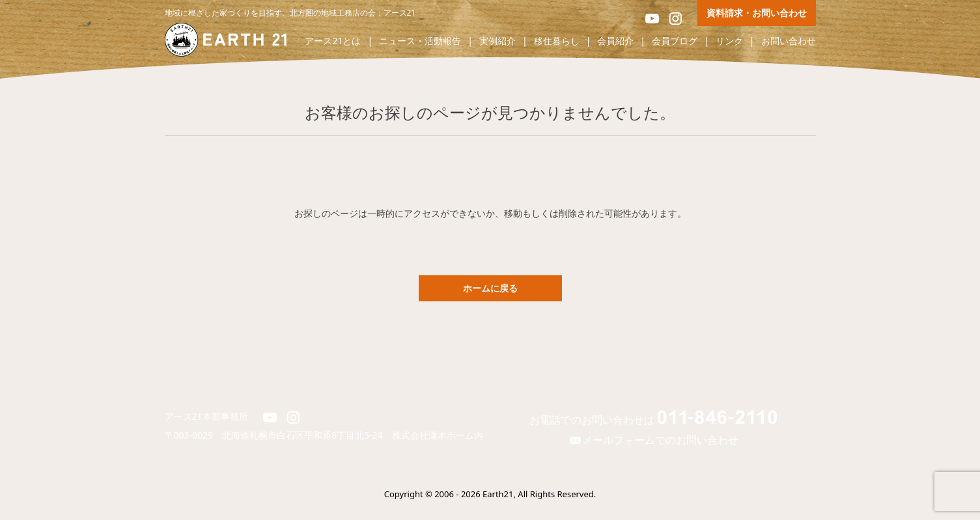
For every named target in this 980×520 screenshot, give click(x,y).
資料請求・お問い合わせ (757, 13)
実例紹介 (497, 41)
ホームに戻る (490, 288)
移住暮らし (557, 41)
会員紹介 (615, 41)
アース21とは (333, 41)
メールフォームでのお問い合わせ (652, 440)
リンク (729, 41)
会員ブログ (675, 41)
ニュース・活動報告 (420, 41)
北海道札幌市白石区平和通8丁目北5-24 (307, 435)
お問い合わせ (789, 41)
